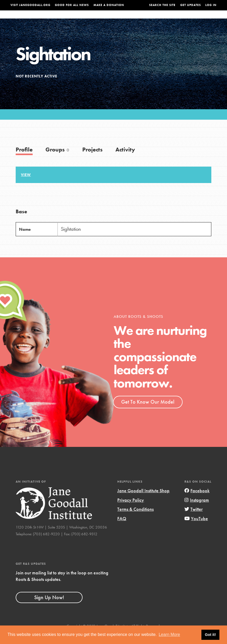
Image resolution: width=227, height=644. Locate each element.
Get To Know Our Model (148, 412)
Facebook (197, 501)
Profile (24, 160)
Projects (166, 20)
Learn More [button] (169, 634)
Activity (125, 160)
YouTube (196, 529)
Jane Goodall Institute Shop (143, 501)
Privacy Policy (131, 510)
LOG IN (211, 5)
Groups (185, 20)
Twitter (194, 520)
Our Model (145, 20)
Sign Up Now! (49, 607)
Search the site (162, 5)
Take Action (206, 19)
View (26, 185)
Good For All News (72, 5)
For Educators (117, 20)
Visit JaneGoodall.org (30, 5)
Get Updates (191, 5)
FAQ (122, 529)
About (71, 20)
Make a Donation (109, 5)
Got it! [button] (210, 635)
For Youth (90, 20)
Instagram (197, 510)
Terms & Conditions (135, 520)
